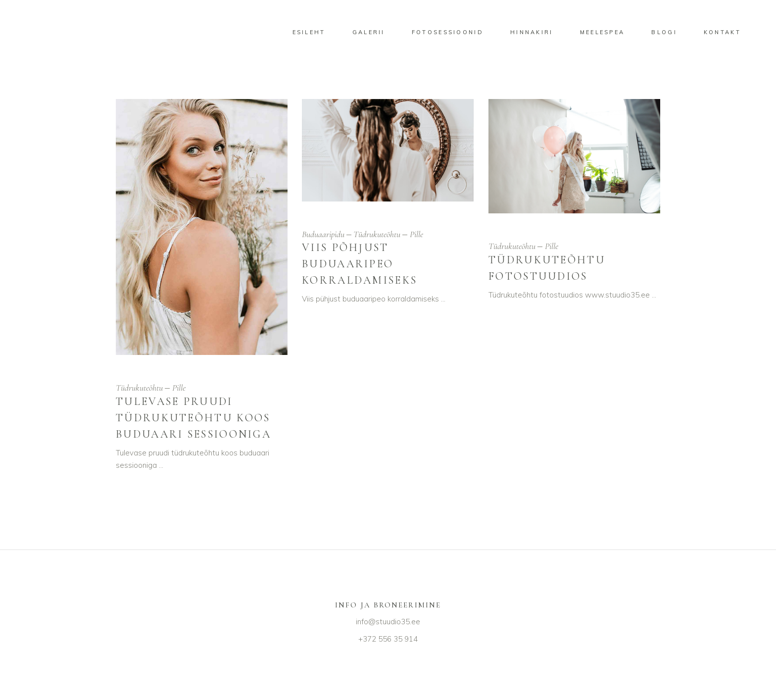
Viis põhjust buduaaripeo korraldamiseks (360, 264)
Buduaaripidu (323, 234)
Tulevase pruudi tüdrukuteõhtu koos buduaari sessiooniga (194, 418)
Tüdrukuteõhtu (139, 388)
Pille (179, 388)
